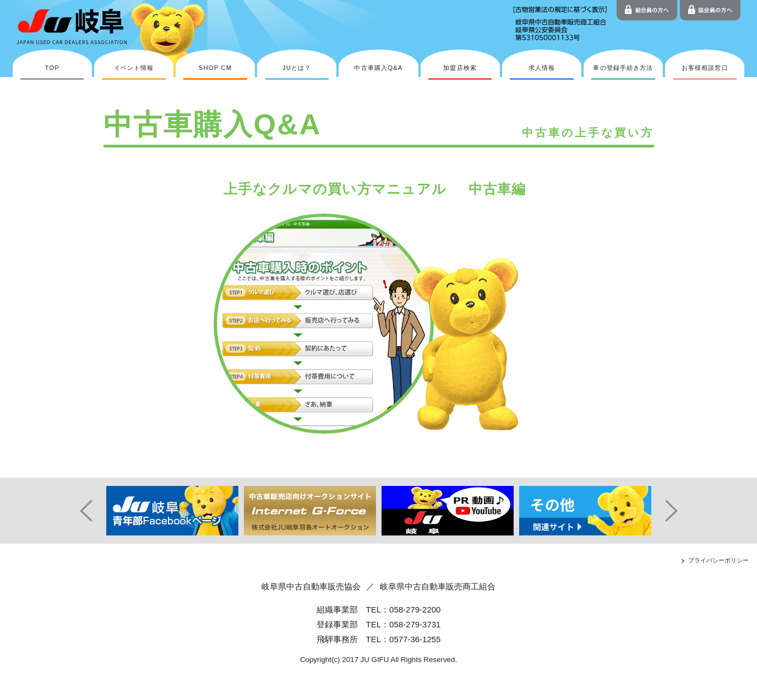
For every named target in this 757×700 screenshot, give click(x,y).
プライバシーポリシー (718, 560)
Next (676, 511)
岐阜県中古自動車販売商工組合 (438, 586)
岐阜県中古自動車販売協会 (311, 586)
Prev (81, 511)
